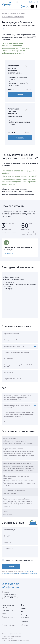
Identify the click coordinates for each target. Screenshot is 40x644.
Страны (4, 614)
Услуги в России (8, 610)
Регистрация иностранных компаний (13, 16)
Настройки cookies (7, 638)
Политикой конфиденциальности (27, 573)
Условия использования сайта (11, 636)
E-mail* (7, 536)
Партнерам (25, 615)
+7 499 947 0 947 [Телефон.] (11, 584)
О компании (25, 618)
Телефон (7, 542)
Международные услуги (17, 14)
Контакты (24, 621)
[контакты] (32, 6)
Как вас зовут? (10, 530)
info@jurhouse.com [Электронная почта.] (12, 587)
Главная (4, 14)
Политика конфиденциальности (12, 634)
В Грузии (9, 253)
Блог (23, 605)
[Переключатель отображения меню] (37, 6)
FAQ (23, 612)
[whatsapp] (23, 6)
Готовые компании (8, 617)
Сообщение (9, 549)
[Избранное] (26, 66)
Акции (23, 608)
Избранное (33, 2)
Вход (24, 625)
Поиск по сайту (8, 625)
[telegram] (28, 6)
